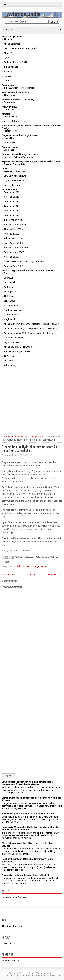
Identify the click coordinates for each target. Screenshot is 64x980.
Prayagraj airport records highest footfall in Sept (25, 875)
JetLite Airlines (11, 305)
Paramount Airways (13, 338)
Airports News (11, 116)
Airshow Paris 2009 (13, 229)
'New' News (10, 95)
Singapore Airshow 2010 (16, 225)
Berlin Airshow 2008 (13, 243)
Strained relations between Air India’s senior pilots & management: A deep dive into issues (27, 783)
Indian (7, 351)
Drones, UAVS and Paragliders (19, 157)
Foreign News (11, 131)
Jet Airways (9, 301)
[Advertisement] (32, 402)
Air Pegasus (10, 292)
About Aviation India (12, 926)
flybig (7, 58)
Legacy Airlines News (14, 180)
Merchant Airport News (15, 121)
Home (6, 437)
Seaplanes (9, 150)
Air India (8, 39)
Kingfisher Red (11, 319)
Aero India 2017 (11, 201)
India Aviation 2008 (13, 238)
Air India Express (12, 44)
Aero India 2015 (11, 206)
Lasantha (50, 973)
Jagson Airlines (11, 342)
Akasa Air (9, 53)
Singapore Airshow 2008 (16, 248)
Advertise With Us (10, 961)
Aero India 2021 (11, 192)
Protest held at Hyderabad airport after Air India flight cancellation (30, 449)
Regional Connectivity (14, 164)
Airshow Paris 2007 (13, 266)
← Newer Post (10, 575)
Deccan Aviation (12, 185)
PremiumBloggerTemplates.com (20, 975)
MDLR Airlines (11, 315)
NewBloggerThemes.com (48, 975)
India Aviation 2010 (13, 220)
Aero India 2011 (11, 215)
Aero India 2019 (11, 197)
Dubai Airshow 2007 (14, 252)
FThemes (23, 973)
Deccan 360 (10, 143)
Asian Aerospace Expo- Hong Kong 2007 (24, 261)
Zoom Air (8, 278)
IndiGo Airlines (11, 67)
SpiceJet (8, 71)
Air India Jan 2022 (19, 437)
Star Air (7, 76)
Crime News (10, 109)
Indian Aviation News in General (19, 88)
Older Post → (55, 575)
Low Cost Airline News (15, 176)
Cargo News (10, 138)
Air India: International (14, 324)
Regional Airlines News (15, 171)
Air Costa (8, 287)
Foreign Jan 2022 (38, 437)
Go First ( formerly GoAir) (16, 62)
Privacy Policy (8, 943)
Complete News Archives (14, 897)
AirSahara (9, 361)
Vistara (7, 81)
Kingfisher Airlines (13, 310)
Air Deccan (9, 356)
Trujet (6, 273)
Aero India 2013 (11, 211)
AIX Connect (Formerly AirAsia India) (22, 48)
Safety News (10, 102)
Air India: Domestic (13, 328)
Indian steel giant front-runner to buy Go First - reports (28, 814)
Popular (8, 776)
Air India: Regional (13, 333)
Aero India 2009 (11, 234)
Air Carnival (9, 282)
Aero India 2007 (11, 257)
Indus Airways (11, 365)
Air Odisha (9, 296)
